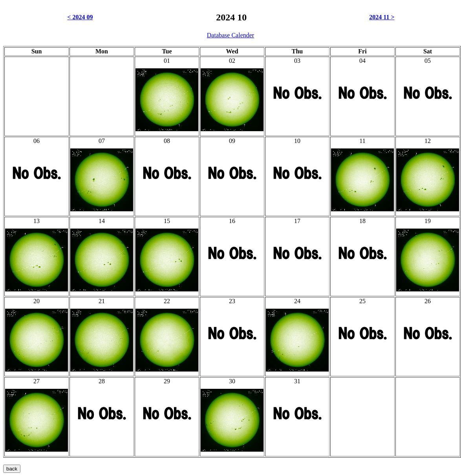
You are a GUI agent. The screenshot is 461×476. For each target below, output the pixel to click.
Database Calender (231, 35)
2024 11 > (382, 17)
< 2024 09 (80, 17)
